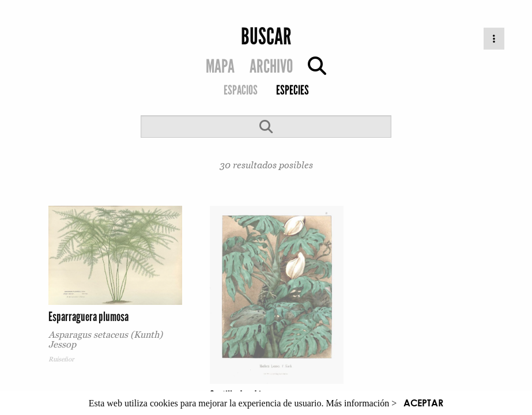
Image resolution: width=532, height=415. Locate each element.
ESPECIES (293, 90)
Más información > (362, 403)
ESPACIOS (241, 90)
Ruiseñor (61, 359)
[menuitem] (241, 91)
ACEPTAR (423, 403)
